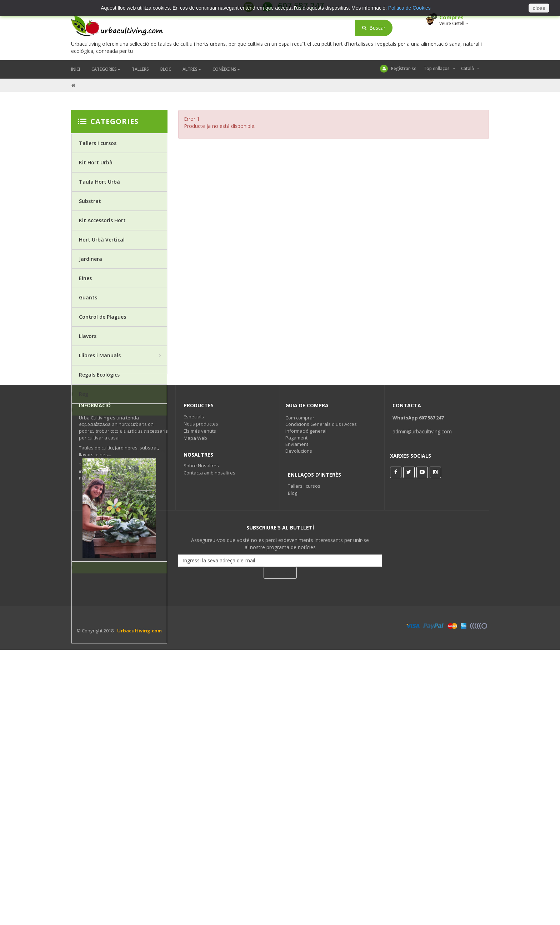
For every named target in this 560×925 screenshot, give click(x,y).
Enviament (297, 713)
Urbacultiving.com (139, 905)
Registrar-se (398, 69)
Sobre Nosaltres (201, 741)
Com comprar (300, 687)
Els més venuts (200, 700)
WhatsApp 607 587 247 (418, 687)
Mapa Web (195, 707)
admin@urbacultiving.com (422, 701)
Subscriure (280, 847)
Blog (292, 762)
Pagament (296, 707)
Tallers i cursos (304, 755)
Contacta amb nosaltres (209, 748)
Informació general (306, 700)
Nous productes (201, 693)
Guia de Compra (307, 675)
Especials (194, 686)
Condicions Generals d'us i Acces (321, 693)
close (539, 8)
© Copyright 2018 (95, 905)
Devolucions (299, 720)
